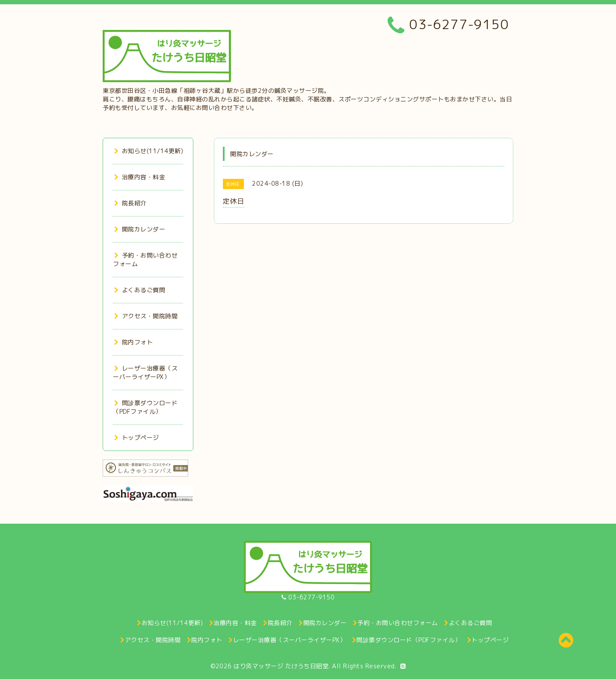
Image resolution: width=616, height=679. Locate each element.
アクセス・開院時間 (146, 316)
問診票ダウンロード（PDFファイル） (145, 407)
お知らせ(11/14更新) (149, 151)
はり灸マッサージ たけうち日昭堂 (281, 666)
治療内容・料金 (140, 177)
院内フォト (133, 342)
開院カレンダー (140, 229)
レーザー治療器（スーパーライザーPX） (145, 372)
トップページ (137, 437)
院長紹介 (130, 203)
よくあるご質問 (140, 290)
